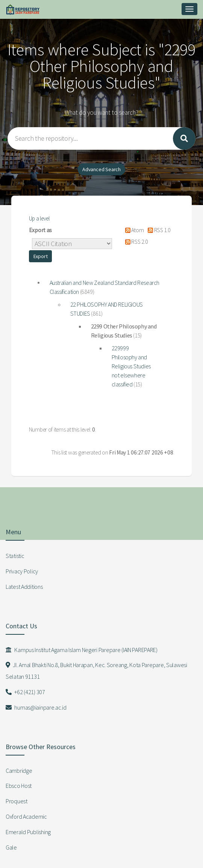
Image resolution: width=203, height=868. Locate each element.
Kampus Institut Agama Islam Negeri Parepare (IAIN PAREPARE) (82, 650)
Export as (40, 230)
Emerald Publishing (28, 832)
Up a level (39, 218)
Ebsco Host (19, 786)
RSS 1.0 (158, 230)
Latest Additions (24, 587)
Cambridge (19, 771)
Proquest (17, 801)
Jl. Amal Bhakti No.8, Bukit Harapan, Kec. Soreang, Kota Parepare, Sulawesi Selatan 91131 (96, 671)
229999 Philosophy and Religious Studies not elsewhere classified (131, 366)
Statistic (15, 556)
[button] (41, 256)
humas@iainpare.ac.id (36, 707)
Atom (133, 230)
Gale (11, 847)
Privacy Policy (22, 571)
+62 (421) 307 (25, 692)
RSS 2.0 (135, 242)
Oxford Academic (26, 816)
